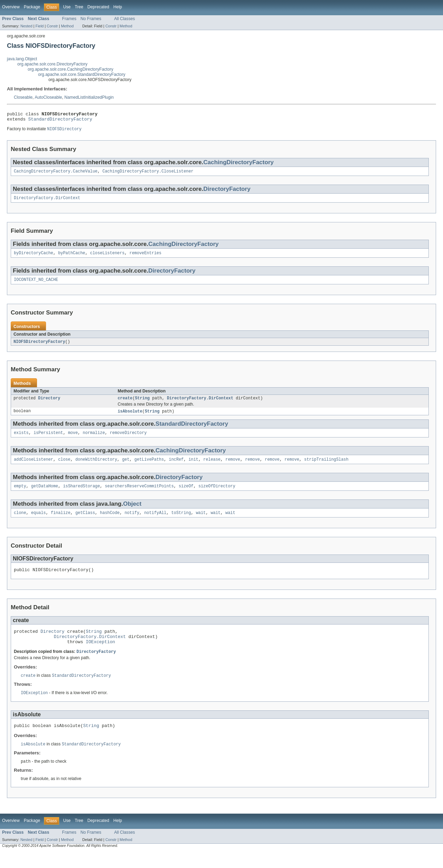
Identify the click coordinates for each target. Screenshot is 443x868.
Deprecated (98, 7)
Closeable (23, 97)
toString (181, 522)
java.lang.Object (22, 59)
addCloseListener (34, 467)
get (126, 467)
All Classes (125, 19)
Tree (79, 7)
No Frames (91, 19)
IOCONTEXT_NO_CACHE (36, 285)
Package (32, 7)
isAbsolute (130, 418)
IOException (101, 655)
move (73, 440)
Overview (11, 7)
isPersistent (48, 440)
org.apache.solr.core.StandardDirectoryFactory (82, 74)
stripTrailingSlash (326, 467)
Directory (49, 404)
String (142, 404)
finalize (61, 522)
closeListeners (107, 257)
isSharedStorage (82, 495)
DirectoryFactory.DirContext (47, 202)
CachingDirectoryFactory (238, 165)
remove (233, 467)
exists (21, 440)
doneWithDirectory (96, 467)
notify (132, 522)
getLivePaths (149, 467)
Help (117, 7)
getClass (85, 522)
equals (39, 522)
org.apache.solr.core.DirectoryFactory (52, 64)
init (193, 467)
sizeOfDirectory (217, 495)
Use (67, 7)
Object (132, 512)
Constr (52, 26)
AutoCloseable (48, 97)
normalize (94, 440)
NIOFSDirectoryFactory (39, 347)
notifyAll (155, 522)
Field (39, 26)
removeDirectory (128, 440)
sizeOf (186, 495)
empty (20, 495)
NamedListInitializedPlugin (89, 97)
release (212, 467)
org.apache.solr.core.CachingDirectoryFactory (70, 69)
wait (201, 522)
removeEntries (145, 257)
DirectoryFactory (227, 192)
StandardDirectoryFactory (60, 121)
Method (67, 26)
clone (20, 522)
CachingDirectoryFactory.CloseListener (148, 174)
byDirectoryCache (34, 257)
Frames (69, 19)
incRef (176, 467)
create (125, 404)
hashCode (110, 522)
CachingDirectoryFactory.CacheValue (56, 174)
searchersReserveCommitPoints (139, 495)
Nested (26, 26)
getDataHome (45, 495)
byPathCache (72, 257)
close (64, 467)
